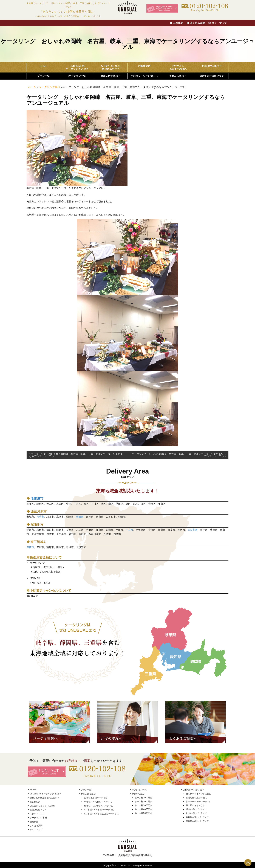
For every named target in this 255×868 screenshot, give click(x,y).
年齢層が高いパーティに (197, 821)
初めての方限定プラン (212, 76)
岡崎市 (40, 517)
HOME (43, 66)
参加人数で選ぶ (109, 76)
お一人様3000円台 (144, 805)
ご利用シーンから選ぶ (143, 76)
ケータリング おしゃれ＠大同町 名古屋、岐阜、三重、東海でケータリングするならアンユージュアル (76, 455)
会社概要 (178, 23)
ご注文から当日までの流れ (42, 805)
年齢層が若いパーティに (197, 817)
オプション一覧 (77, 76)
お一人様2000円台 (144, 802)
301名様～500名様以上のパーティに (101, 813)
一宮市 (129, 530)
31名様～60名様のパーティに (98, 802)
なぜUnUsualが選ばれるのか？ (45, 798)
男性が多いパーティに (196, 809)
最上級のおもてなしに (196, 805)
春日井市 (193, 530)
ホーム (32, 87)
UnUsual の (77, 68)
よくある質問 (197, 23)
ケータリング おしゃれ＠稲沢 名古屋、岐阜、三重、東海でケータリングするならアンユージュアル (179, 455)
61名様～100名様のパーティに (98, 805)
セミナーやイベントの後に (199, 794)
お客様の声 (144, 66)
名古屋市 (37, 498)
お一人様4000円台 (144, 809)
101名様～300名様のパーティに (99, 809)
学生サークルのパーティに (199, 802)
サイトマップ (219, 23)
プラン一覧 (43, 76)
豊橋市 (30, 547)
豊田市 (80, 517)
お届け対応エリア (212, 66)
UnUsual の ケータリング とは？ (45, 794)
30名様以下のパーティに (96, 798)
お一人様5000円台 (144, 813)
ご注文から (178, 68)
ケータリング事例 (50, 87)
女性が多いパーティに (196, 813)
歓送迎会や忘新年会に (196, 798)
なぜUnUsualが (111, 68)
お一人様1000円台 (144, 798)
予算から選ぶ (177, 76)
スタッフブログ (37, 813)
